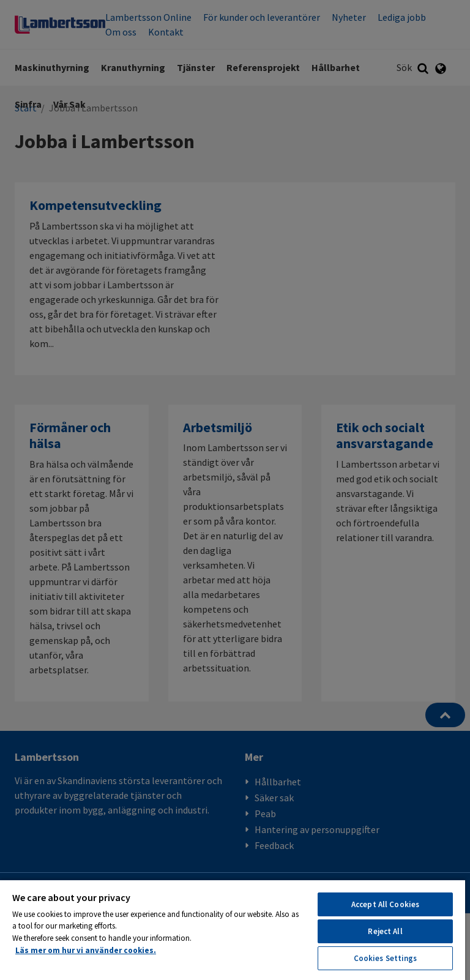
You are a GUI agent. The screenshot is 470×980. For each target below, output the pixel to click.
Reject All (385, 931)
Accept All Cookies (385, 904)
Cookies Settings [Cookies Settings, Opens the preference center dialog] (386, 958)
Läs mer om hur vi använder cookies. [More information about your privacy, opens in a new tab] (86, 950)
